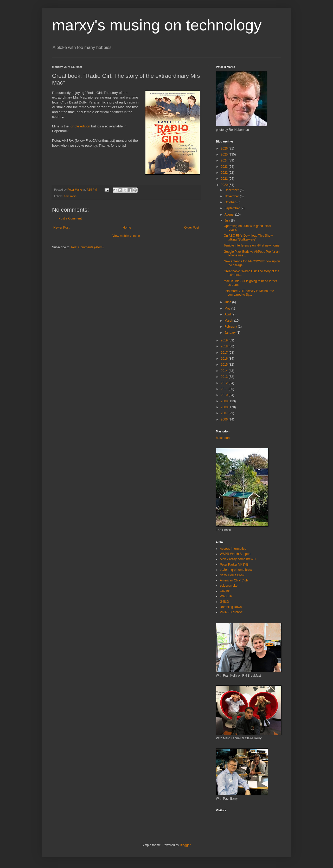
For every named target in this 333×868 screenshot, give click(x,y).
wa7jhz (225, 591)
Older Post (192, 228)
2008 (225, 407)
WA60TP (226, 596)
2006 (225, 419)
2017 (225, 353)
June (228, 302)
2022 (225, 173)
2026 (225, 148)
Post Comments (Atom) (87, 247)
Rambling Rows (231, 607)
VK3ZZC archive (231, 612)
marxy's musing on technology (157, 25)
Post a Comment (70, 218)
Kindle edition (80, 126)
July (228, 221)
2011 (225, 389)
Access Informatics (233, 549)
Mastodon (223, 438)
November (232, 196)
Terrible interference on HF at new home (252, 245)
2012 (225, 383)
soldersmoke (229, 586)
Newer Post (61, 228)
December (232, 190)
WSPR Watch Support (235, 554)
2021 (225, 179)
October (230, 202)
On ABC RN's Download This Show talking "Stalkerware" (248, 237)
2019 (225, 340)
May (228, 308)
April (228, 314)
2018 (225, 346)
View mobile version (126, 236)
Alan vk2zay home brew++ (238, 559)
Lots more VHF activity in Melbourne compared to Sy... (249, 293)
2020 (225, 185)
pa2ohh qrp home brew (236, 570)
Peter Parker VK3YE (234, 565)
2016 (225, 359)
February (231, 327)
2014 (225, 371)
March (229, 321)
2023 (225, 167)
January (230, 333)
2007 (225, 413)
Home (127, 228)
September (233, 208)
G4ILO (224, 602)
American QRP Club (234, 580)
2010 (225, 395)
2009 (225, 401)
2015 (225, 365)
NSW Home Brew (232, 575)
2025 (225, 154)
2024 (225, 160)
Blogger (185, 845)
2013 (225, 377)
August (230, 215)
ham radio (70, 196)
